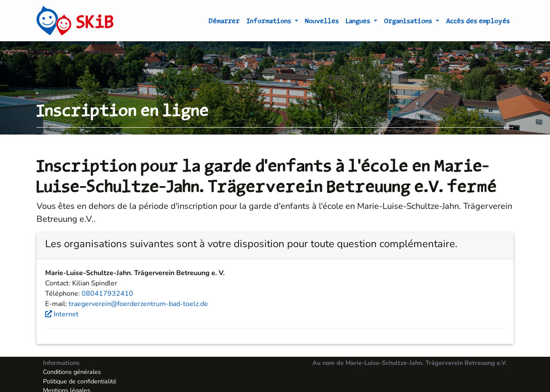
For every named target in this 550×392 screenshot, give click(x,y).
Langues (359, 22)
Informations (270, 22)
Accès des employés (478, 22)
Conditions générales (72, 372)
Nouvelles (322, 22)
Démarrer (224, 22)
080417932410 (107, 294)
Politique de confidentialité (80, 381)
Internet (62, 314)
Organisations (409, 22)
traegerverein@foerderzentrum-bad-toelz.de (138, 304)
